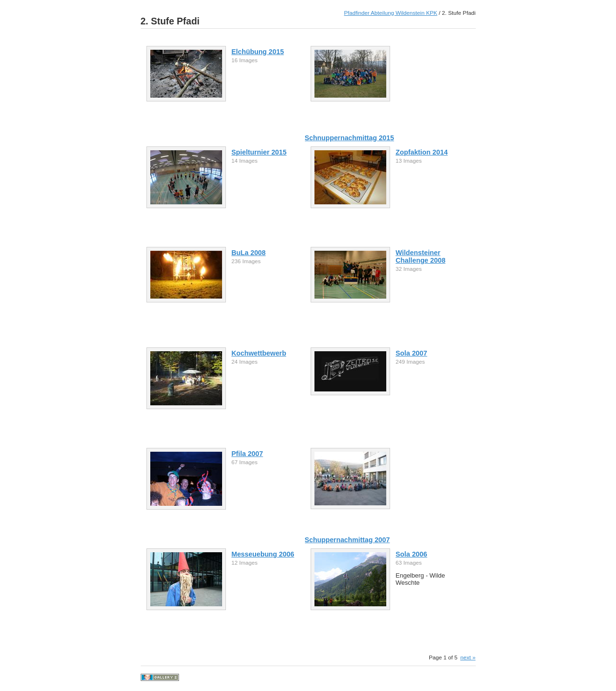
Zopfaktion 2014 (422, 152)
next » (468, 657)
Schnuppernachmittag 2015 (350, 138)
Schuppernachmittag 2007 (347, 540)
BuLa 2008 (249, 253)
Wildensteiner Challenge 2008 (421, 256)
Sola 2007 (412, 353)
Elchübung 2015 (258, 52)
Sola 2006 (412, 554)
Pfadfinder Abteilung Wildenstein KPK (391, 13)
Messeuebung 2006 (263, 554)
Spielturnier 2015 (259, 152)
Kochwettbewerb (259, 353)
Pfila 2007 (247, 454)
